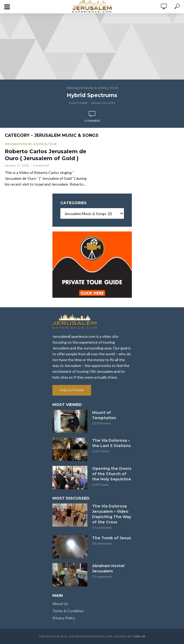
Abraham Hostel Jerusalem (108, 568)
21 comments (102, 577)
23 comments (102, 543)
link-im (139, 636)
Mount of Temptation (104, 415)
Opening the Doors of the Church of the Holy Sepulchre (112, 474)
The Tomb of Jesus (112, 538)
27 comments (102, 527)
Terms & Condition (68, 611)
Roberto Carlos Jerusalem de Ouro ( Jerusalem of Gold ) (46, 155)
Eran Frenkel (78, 103)
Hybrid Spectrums (92, 95)
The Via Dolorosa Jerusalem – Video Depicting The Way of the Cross (112, 514)
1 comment (92, 121)
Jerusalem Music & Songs (87, 88)
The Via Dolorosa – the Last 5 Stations (111, 443)
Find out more (72, 390)
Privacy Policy (64, 618)
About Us (60, 604)
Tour (114, 88)
